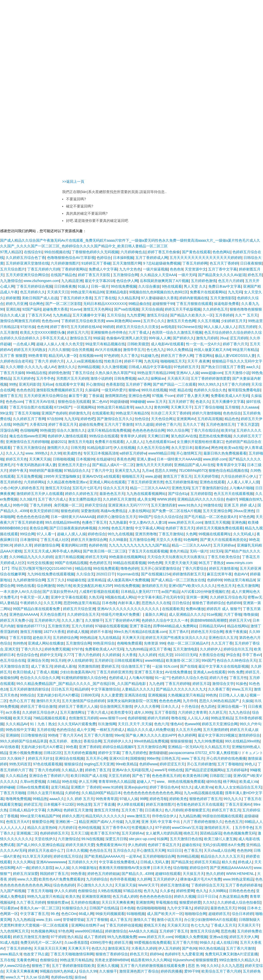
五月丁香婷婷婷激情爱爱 (210, 378)
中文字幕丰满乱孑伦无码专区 (161, 597)
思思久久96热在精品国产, (219, 701)
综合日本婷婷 (242, 914)
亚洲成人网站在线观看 (107, 482)
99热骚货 (47, 430)
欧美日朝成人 (24, 672)
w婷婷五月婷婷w (133, 453)
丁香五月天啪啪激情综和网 (72, 954)
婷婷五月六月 (78, 332)
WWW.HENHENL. (241, 874)
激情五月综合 (157, 315)
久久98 (56, 453)
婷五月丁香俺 (160, 649)
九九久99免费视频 (209, 741)
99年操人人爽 (160, 338)
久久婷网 (144, 879)
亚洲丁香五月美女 (149, 672)
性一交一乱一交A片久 (203, 344)
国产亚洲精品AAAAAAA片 (231, 868)
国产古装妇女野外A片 (60, 592)
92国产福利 (32, 309)
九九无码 (235, 292)
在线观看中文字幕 (70, 384)
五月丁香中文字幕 (222, 269)
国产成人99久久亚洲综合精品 (40, 845)
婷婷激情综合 (116, 931)
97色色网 (246, 517)
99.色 (55, 914)
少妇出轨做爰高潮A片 (77, 672)
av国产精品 (170, 592)
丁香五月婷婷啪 (178, 684)
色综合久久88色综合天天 (237, 660)
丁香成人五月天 (223, 925)
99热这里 (84, 804)
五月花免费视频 (29, 476)
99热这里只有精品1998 (156, 373)
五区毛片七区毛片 (87, 488)
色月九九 (151, 891)
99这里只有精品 (245, 350)
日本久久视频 (77, 850)
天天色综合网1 (163, 419)
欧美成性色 (72, 453)
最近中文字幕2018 (100, 281)
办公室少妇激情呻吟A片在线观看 (210, 920)
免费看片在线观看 (109, 442)
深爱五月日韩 (116, 839)
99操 (241, 908)
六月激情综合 (69, 839)
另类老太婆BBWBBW (112, 960)
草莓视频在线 (166, 902)
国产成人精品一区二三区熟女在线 (178, 580)
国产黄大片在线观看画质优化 (223, 540)
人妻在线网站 (139, 511)
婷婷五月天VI (240, 620)
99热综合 (27, 695)
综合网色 (36, 304)
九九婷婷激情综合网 (29, 580)
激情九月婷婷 (207, 338)
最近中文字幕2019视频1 (217, 735)
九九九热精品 (24, 920)
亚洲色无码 (181, 488)
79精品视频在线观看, (50, 718)
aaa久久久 (143, 407)
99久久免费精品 (179, 350)
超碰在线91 (191, 845)
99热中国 (20, 505)
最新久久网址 (156, 614)
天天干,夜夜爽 (199, 361)
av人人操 (62, 868)
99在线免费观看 (106, 568)
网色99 (217, 448)
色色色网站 (221, 252)
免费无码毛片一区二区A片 (41, 942)
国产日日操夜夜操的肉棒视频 (73, 528)
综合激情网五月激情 (116, 706)
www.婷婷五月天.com (155, 937)
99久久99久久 (209, 384)
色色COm (69, 914)
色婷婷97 (172, 954)
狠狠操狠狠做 (181, 741)
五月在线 (7, 960)
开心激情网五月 (189, 453)
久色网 (191, 534)
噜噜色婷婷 (129, 568)
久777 (68, 655)
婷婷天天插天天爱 (80, 845)
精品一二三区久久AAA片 (150, 488)
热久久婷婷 (215, 874)
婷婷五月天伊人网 (244, 937)
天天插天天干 (248, 925)
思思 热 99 (196, 966)
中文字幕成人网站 (149, 528)
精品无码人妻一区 (63, 356)
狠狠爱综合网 (43, 822)
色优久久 (99, 948)
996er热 (153, 758)
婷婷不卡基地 (101, 632)
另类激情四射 (89, 666)
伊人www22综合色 (15, 966)
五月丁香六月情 (185, 942)
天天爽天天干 (181, 407)
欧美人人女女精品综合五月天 (238, 787)
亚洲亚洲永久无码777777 (129, 505)
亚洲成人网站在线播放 (46, 643)
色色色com (50, 321)
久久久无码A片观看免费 (77, 724)
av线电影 (168, 327)
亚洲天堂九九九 (127, 470)
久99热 (104, 528)
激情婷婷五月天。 (219, 828)
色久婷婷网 (187, 735)
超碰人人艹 (146, 782)
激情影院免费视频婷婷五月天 (60, 390)
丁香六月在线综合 (205, 430)
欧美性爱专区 (121, 712)
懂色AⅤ (176, 724)
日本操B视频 (123, 258)
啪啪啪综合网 (195, 914)
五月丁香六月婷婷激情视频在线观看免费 (153, 966)
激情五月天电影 (80, 442)
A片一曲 (23, 868)
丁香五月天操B (12, 373)
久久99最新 (118, 540)
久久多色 (167, 891)
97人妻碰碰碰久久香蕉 (159, 298)
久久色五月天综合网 (153, 448)
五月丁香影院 (165, 712)
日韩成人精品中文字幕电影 (150, 367)
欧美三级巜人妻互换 (220, 839)
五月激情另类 (59, 626)
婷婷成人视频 (78, 632)
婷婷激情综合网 (47, 545)
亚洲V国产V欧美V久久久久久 (192, 586)
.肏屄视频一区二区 (68, 505)
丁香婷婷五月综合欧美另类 (83, 321)
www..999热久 (37, 453)
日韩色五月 (170, 758)
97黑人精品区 (11, 252)
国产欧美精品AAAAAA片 (104, 856)
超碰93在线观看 (168, 874)
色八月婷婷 (174, 810)
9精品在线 (83, 568)
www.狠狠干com (112, 718)
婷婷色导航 (158, 799)
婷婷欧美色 (178, 799)
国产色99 (189, 948)
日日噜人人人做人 (233, 695)
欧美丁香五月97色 (105, 833)
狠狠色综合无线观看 (74, 402)
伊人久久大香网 (147, 706)
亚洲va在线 (218, 937)
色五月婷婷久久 (33, 292)
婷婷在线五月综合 (68, 856)
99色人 (250, 764)
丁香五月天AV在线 (41, 402)
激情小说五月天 (169, 920)
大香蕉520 (38, 424)
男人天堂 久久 (195, 286)
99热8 (53, 735)
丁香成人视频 (47, 672)
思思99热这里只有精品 (82, 603)
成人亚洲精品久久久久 (187, 614)
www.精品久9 (11, 954)
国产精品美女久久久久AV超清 (222, 275)
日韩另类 (78, 448)
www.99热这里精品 (238, 879)
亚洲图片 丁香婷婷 (86, 787)
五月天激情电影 (185, 649)
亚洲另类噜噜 (146, 534)
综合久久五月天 (116, 488)
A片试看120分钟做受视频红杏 (205, 592)
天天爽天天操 (40, 459)
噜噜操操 (251, 614)
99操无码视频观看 (110, 914)
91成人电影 (9, 942)
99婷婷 (108, 327)
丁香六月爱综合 (194, 568)
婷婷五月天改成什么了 (46, 850)
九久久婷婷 (147, 655)
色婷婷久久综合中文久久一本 (165, 620)
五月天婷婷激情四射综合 (29, 689)
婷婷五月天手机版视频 (183, 309)
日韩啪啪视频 (63, 459)
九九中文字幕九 (180, 908)
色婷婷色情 (98, 545)
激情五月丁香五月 (177, 476)
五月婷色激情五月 (220, 424)
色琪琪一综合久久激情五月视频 (177, 332)
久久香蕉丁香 (219, 689)
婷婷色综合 (97, 534)
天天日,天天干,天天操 (135, 724)
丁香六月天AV (71, 735)
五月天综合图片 (13, 269)
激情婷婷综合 (249, 735)
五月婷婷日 (104, 660)
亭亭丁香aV (252, 655)
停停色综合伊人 (164, 816)
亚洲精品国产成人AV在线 (194, 465)
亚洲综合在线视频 (69, 758)
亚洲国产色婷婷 (54, 413)
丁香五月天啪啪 (27, 413)
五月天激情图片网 (127, 263)
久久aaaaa (250, 407)
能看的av (202, 448)
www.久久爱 (27, 879)
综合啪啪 (180, 868)
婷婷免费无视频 (57, 649)
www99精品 (155, 660)
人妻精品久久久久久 (138, 689)
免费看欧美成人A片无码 (230, 396)
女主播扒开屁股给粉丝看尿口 (200, 442)
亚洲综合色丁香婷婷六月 (49, 776)
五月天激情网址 (72, 712)
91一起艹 (162, 678)
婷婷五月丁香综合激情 (38, 706)
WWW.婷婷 (166, 499)
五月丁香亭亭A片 (116, 828)
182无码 (216, 551)
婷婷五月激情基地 (223, 568)
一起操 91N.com (165, 666)
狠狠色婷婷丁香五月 (205, 799)
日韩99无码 (90, 695)
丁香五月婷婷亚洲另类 (145, 482)
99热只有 (64, 586)
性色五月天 (226, 586)
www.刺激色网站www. (124, 321)
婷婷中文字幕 (109, 753)
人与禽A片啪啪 (241, 488)
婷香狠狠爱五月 (197, 810)
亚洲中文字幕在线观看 (69, 597)
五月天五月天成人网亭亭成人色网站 (52, 551)
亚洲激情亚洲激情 (96, 896)
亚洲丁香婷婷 (90, 747)
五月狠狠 (232, 407)
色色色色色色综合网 (148, 430)
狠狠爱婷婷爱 (190, 902)
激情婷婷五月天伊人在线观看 (40, 494)
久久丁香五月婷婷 (31, 902)
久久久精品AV (17, 724)
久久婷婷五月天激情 (119, 499)
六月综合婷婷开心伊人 (239, 476)
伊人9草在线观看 (130, 804)
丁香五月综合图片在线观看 (31, 407)
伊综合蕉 (233, 655)
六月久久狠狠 (59, 350)
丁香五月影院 (20, 638)
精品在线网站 (238, 626)
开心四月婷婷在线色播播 (226, 758)
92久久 (187, 787)
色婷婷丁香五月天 (180, 528)
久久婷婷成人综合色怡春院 (239, 902)
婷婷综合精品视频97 (119, 747)
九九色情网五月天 (14, 931)
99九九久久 (233, 799)
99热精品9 (88, 638)
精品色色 (232, 419)
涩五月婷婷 (239, 338)
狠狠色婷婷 (70, 511)
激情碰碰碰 (158, 753)
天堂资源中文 (195, 269)
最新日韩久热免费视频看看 (225, 453)
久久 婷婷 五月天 (80, 799)
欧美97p (228, 430)
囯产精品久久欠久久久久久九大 (181, 689)
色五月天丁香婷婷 (224, 263)
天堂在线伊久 (45, 839)
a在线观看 (111, 476)
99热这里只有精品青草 (115, 407)
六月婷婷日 (67, 828)
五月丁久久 (56, 580)
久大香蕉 (129, 655)
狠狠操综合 (73, 764)
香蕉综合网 (92, 741)
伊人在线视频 (124, 448)
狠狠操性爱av (58, 902)
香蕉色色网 (126, 459)
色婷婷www (148, 764)
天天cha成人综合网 (219, 850)
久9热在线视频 (109, 891)
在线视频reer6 (91, 356)
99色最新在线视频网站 (127, 557)
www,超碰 (153, 476)
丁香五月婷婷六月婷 (43, 269)
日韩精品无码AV (212, 626)
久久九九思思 (232, 966)
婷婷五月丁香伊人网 (177, 356)
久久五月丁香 (222, 643)
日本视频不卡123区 (59, 804)
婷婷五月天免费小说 (16, 620)
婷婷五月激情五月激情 (31, 937)
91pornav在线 (128, 574)
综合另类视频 (82, 350)
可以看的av (9, 908)
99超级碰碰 (119, 402)
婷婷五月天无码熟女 (30, 350)
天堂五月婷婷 (119, 776)
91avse (75, 309)
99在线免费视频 (124, 286)
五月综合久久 (124, 850)
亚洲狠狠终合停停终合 (108, 332)
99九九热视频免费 (122, 937)
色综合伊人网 (127, 281)
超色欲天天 (42, 638)
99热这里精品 (222, 718)
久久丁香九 (129, 356)
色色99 (43, 327)
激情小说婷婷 (101, 378)
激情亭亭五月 (134, 350)
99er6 (119, 735)
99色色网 (155, 563)
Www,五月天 (242, 689)
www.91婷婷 (112, 787)
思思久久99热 (166, 470)
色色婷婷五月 (100, 563)
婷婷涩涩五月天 (172, 764)
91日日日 (175, 850)
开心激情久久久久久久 (95, 885)
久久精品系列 (128, 298)
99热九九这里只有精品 (45, 896)
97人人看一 (46, 534)
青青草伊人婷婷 (133, 436)
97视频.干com (163, 396)
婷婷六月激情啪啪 (206, 413)
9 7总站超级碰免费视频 (162, 263)
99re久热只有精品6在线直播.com (140, 632)
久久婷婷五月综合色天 (228, 597)
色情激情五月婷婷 (83, 718)
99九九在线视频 (120, 534)
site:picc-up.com (142, 839)
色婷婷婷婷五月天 (54, 833)
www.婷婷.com (215, 459)
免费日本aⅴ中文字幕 (225, 286)
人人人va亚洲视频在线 (84, 361)
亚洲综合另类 (38, 660)
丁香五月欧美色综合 (224, 557)
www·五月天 (156, 402)
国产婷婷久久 (183, 338)
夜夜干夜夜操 (236, 632)
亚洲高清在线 (135, 695)
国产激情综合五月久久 (115, 419)
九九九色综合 (239, 712)
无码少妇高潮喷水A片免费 (223, 845)
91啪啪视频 (136, 914)
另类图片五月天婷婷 (72, 378)
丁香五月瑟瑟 (248, 424)
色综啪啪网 (29, 430)
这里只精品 (60, 787)
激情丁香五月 (11, 396)
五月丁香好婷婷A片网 (122, 620)
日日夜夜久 (154, 810)
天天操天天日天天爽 (50, 948)
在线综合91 (33, 252)
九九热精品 (62, 315)
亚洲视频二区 (27, 833)
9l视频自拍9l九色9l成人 (58, 971)
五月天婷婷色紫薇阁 (80, 753)
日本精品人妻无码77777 (140, 592)
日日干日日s (207, 896)
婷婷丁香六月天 (235, 344)
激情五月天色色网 (181, 321)
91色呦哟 (191, 540)
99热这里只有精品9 (239, 580)
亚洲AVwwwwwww (51, 862)
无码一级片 (199, 551)
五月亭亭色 (45, 378)
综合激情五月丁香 (136, 666)
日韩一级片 (100, 286)
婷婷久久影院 (42, 868)
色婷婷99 (214, 580)
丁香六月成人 (98, 712)
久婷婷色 (72, 793)
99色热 (211, 695)
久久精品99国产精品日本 (101, 793)
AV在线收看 (10, 747)
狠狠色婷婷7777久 (31, 626)
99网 (144, 799)
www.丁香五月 (193, 758)
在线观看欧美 (103, 413)
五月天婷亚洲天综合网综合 (27, 275)
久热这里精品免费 (233, 896)
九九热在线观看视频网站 (146, 494)
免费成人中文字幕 (103, 269)
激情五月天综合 (58, 488)
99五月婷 (58, 660)
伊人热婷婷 (137, 845)
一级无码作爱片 (114, 390)
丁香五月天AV (39, 315)
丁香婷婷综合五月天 (207, 885)
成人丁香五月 (42, 666)
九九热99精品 (136, 649)
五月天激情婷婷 (215, 730)
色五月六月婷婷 (231, 281)
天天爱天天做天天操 (181, 563)
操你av (80, 977)
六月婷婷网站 (34, 482)
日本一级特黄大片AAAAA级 (179, 459)
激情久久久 (67, 367)
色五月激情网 (248, 586)
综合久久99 (88, 971)
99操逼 (99, 338)
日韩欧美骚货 (138, 344)
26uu (224, 338)
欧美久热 (73, 896)
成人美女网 (146, 499)
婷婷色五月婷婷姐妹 (104, 874)
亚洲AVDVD (92, 476)
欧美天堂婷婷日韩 (44, 511)
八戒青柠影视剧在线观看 (99, 592)
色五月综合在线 (13, 660)
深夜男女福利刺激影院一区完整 (132, 701)
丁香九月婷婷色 (134, 753)
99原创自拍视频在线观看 (222, 816)
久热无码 (96, 597)
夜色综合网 (39, 528)
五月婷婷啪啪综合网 (159, 856)
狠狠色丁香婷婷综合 (208, 603)
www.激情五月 (138, 816)
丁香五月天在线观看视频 (148, 551)
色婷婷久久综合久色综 (189, 678)
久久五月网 (52, 603)
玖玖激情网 (107, 724)
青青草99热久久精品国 (117, 782)
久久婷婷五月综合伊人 (40, 712)
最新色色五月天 (112, 494)
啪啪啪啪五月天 (173, 361)
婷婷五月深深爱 (25, 874)
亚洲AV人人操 (187, 373)
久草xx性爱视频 (33, 782)
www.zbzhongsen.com (41, 281)
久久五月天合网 (188, 730)
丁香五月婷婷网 (195, 263)
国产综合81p (178, 494)
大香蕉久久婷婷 (144, 948)
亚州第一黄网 (197, 597)
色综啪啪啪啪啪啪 (151, 908)
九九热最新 (118, 522)
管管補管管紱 (73, 920)
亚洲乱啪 (13, 309)
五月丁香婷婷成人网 (152, 258)
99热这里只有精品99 (87, 292)
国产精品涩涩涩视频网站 (205, 770)
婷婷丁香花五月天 (63, 424)
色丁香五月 (193, 850)
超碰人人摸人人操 (71, 534)
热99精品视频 (89, 367)
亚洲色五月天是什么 (74, 465)
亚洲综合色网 (139, 396)
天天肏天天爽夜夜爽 (22, 971)
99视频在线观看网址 (215, 534)
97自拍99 (55, 419)
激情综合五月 (80, 338)
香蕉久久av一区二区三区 (40, 908)
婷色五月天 (139, 954)
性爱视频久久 (142, 828)
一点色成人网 (24, 344)
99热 (13, 384)
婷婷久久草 (23, 545)
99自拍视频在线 (57, 252)
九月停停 (190, 701)
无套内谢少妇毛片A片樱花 (58, 695)
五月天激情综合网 (152, 747)
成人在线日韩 (227, 942)
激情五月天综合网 (204, 931)
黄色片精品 (179, 551)
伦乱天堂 (165, 655)
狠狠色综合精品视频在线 (228, 470)
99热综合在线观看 (104, 436)
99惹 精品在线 (180, 390)
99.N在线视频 (92, 839)
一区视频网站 (84, 407)
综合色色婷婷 (64, 885)
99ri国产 (145, 517)
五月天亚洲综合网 (217, 511)
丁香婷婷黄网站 (74, 269)
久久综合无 (85, 574)
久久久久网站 (24, 862)
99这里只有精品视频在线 (105, 344)
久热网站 (54, 810)
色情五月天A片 (18, 822)
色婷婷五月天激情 (78, 810)
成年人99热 (143, 712)
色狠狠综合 (87, 891)
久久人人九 (15, 453)
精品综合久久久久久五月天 (222, 856)
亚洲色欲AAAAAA (24, 614)
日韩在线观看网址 (129, 660)
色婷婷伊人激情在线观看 (67, 436)
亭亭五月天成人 (55, 338)
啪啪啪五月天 (133, 476)
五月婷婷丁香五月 (174, 931)
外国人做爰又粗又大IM (212, 350)
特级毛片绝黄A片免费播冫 (122, 614)
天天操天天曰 (178, 925)
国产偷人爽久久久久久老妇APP (151, 735)
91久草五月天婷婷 (37, 856)
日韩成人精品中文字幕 (27, 810)
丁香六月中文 (102, 470)
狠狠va (134, 390)
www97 (160, 770)
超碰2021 (58, 442)
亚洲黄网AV (186, 419)
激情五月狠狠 (31, 632)
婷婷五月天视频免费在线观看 (220, 528)
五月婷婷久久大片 (82, 862)
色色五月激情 (122, 528)
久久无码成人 (244, 534)
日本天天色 (162, 868)
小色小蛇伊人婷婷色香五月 (22, 488)
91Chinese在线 (189, 327)
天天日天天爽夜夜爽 (118, 902)
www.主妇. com (49, 920)
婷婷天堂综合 (96, 505)
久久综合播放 (149, 286)
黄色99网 (161, 407)
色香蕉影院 (115, 384)
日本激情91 (29, 540)
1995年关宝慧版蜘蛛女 (62, 476)
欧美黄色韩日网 (195, 776)
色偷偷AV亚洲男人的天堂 (127, 338)
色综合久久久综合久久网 (40, 678)
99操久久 (207, 942)
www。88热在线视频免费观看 (181, 782)
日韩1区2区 (53, 753)
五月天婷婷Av (133, 833)
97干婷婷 (163, 828)
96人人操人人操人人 (220, 327)
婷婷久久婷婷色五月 (81, 494)
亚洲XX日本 (119, 758)
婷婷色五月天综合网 (207, 632)
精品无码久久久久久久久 (105, 816)
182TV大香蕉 (54, 632)
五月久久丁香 (193, 424)
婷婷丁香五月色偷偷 (164, 252)
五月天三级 (80, 833)
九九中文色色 (130, 269)
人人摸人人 (135, 442)
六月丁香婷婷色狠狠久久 (203, 822)
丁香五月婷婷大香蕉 (76, 298)
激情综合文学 (223, 684)
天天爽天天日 (133, 638)
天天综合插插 (152, 309)
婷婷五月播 (123, 942)
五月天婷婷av (224, 545)
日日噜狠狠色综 (33, 735)
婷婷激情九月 (79, 413)
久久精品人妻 (72, 770)
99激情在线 (212, 505)
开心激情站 (95, 384)
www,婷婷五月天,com (185, 522)
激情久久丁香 (144, 920)
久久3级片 (28, 499)
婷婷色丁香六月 (168, 424)
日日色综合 (181, 603)
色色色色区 (25, 390)
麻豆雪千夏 (78, 396)
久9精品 (53, 782)
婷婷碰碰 (7, 787)
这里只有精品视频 (69, 557)
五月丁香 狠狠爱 (13, 356)
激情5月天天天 (48, 701)
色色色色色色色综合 (156, 896)
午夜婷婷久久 (31, 603)
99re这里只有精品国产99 (40, 816)
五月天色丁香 (132, 810)
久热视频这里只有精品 (186, 695)
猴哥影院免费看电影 (244, 390)
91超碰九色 (150, 356)
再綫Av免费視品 (113, 511)
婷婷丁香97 (59, 327)
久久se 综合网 (37, 977)
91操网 (162, 839)
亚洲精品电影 (116, 292)
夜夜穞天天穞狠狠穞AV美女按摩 (125, 868)
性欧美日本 (113, 361)
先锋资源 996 (154, 643)
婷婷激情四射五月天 (189, 574)
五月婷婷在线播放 (85, 902)
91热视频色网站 (44, 931)
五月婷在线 (46, 730)
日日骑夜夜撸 (65, 286)
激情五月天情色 (107, 810)
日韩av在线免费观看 (33, 787)
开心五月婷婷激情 (201, 764)
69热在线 (176, 770)
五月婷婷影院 (201, 494)
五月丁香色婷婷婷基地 (243, 885)
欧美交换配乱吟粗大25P (93, 586)
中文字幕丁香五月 (34, 914)
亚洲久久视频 (108, 966)
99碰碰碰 (137, 402)
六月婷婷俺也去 (133, 252)
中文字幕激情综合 (105, 689)
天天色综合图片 (52, 614)
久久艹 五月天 (246, 315)
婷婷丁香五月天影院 (95, 275)
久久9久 (209, 902)
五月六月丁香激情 (119, 424)
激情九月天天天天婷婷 (154, 465)
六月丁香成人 (139, 332)
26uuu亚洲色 (244, 511)
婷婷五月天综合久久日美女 (137, 327)
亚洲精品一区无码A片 (185, 747)
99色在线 (69, 782)
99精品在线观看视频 (129, 563)
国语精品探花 (211, 833)
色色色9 (176, 269)
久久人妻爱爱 (112, 695)
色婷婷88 (234, 603)
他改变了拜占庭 (36, 954)
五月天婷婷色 (24, 378)
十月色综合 (190, 706)
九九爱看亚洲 (192, 954)
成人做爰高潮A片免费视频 (128, 580)
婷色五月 (255, 275)
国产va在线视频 (127, 309)
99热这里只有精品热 (76, 960)
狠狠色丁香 (41, 966)
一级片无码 (187, 275)
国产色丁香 (141, 776)
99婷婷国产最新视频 (45, 470)
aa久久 (143, 378)
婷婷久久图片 (73, 816)
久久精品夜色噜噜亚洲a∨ (67, 482)
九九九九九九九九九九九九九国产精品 (139, 545)
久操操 (247, 701)
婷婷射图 (13, 298)
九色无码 (151, 361)
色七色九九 (155, 350)
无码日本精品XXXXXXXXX (105, 304)
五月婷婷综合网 (65, 638)
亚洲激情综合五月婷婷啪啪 (27, 442)
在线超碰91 (106, 459)
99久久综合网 (178, 430)
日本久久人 (170, 706)
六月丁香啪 (232, 614)
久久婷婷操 (111, 655)
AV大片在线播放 (108, 350)
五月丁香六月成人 (52, 499)
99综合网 (27, 534)
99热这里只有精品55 (132, 413)
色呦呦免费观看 (129, 643)
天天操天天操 (125, 885)
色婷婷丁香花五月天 (164, 845)
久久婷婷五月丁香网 (29, 419)
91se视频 (214, 614)
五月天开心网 (97, 758)
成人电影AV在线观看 (167, 344)
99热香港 (78, 874)
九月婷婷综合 (97, 879)
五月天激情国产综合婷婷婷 (83, 701)
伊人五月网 (88, 782)
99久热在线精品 (211, 948)
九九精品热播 (190, 816)
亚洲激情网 (145, 902)
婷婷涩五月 (33, 804)
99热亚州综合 (104, 643)
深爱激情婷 (90, 511)
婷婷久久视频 (185, 896)
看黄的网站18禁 (74, 545)
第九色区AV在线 (184, 436)
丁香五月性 (238, 678)
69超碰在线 (76, 580)
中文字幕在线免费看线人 (119, 862)
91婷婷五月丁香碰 (96, 263)
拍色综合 (142, 419)
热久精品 (74, 937)
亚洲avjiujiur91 (136, 787)
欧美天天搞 (22, 718)
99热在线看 (26, 586)
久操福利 (92, 390)
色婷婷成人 (118, 678)
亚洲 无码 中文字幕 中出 (161, 822)
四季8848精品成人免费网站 (175, 626)
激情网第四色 (116, 396)
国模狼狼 (137, 758)
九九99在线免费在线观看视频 (51, 574)
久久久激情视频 (114, 367)
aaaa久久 (57, 799)
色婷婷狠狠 (137, 718)
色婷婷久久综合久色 (210, 390)
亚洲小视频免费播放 (25, 753)
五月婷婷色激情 (203, 281)
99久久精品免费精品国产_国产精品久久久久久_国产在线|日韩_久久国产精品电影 (82, 684)
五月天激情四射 (163, 505)
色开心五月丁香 (22, 701)
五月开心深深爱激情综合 (160, 568)
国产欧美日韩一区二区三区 (105, 551)
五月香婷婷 (224, 315)
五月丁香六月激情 (98, 735)
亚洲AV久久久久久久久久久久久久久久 (129, 609)
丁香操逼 (96, 396)
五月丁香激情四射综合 (209, 488)
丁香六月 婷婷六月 (49, 361)
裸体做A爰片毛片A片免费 (200, 879)
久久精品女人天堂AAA (158, 275)
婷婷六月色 (218, 678)
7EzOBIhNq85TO (193, 470)
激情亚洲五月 (118, 948)
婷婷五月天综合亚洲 (79, 609)
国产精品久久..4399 (137, 874)
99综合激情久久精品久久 (239, 960)
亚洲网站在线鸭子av (87, 925)
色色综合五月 (100, 850)
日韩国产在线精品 (104, 908)
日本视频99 (85, 459)
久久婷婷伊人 (211, 649)
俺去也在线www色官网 (27, 436)
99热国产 (20, 424)
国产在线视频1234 (156, 574)
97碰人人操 (129, 799)
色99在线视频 (89, 828)
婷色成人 (245, 862)
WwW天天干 (148, 885)
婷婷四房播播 (171, 971)
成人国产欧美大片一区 (165, 914)
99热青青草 (37, 356)
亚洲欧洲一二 (66, 822)
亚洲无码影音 (30, 384)
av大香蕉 (13, 712)
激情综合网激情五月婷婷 (20, 321)
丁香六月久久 (32, 649)
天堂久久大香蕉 (169, 540)
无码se (48, 384)
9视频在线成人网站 (120, 597)
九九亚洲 (132, 822)
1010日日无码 (186, 655)
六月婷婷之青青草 (192, 712)
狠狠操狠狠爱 (206, 960)
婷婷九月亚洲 (16, 304)
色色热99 (244, 850)
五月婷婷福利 (237, 770)
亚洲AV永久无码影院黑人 (132, 770)
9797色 (77, 649)
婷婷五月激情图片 (160, 804)
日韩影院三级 (220, 776)
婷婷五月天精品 (207, 862)
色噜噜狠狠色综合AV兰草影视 (71, 258)
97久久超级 (144, 424)
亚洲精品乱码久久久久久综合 (201, 499)
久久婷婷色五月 (215, 309)
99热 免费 (235, 672)
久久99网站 (218, 891)
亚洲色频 (239, 522)
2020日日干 (105, 574)
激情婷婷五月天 (154, 586)
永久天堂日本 (182, 448)
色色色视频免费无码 (239, 833)
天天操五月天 (193, 874)
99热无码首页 (20, 764)
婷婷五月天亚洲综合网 (220, 724)
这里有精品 (96, 580)
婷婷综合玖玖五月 (238, 649)
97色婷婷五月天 (186, 367)
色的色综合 (65, 730)
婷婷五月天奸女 (41, 758)
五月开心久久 (154, 321)
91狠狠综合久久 (75, 908)
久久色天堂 (74, 344)
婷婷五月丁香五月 (226, 810)
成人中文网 (86, 730)
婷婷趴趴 (201, 908)
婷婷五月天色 (16, 459)
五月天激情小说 (237, 373)
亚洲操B (12, 735)
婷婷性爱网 (185, 891)
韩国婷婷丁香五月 (54, 874)
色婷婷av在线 (62, 977)
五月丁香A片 (179, 632)
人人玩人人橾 (198, 718)
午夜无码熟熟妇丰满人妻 (36, 465)
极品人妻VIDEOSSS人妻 (235, 356)
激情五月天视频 (217, 522)
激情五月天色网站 (98, 309)
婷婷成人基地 (65, 666)
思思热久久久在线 (156, 603)
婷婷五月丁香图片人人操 (78, 706)
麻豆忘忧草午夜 (219, 574)
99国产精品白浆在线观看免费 (37, 609)
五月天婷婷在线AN (85, 327)
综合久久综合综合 (168, 517)
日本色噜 (109, 603)
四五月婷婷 (247, 327)
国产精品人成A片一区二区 (113, 465)
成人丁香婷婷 (95, 937)
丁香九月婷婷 (40, 505)
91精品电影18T (99, 448)
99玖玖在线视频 (154, 390)
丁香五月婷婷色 (19, 948)
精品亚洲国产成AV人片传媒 (101, 822)
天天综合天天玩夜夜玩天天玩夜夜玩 (176, 557)
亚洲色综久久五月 (223, 638)
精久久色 (229, 862)
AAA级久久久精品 (143, 931)
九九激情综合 (11, 281)
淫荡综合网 (9, 430)
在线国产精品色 (63, 275)
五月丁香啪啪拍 (230, 764)
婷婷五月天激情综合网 (89, 540)
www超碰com (212, 373)
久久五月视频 (208, 321)
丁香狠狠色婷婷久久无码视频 (95, 252)
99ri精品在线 (36, 373)
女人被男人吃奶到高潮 (164, 833)
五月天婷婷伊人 (166, 879)
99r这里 (6, 413)
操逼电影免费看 (227, 304)
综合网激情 (46, 586)
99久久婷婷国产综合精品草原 (24, 741)
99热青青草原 (107, 799)
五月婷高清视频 (210, 419)
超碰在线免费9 (91, 424)
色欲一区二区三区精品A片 (188, 643)
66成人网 (86, 914)
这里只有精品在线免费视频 (109, 430)
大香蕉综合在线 (211, 655)
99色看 (71, 747)
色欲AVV (241, 574)
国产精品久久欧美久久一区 (192, 315)
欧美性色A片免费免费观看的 (61, 879)
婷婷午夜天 (18, 470)
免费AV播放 (195, 609)
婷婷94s (156, 954)
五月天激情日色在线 (186, 839)
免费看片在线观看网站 (208, 292)
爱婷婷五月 (110, 666)
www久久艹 (15, 977)
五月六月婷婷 (82, 626)
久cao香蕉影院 (76, 942)
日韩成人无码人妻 (155, 862)
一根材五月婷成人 (111, 730)
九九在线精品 (109, 638)
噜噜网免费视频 (18, 799)
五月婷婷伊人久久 (118, 741)
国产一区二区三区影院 (63, 304)
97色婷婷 (111, 356)
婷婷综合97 (199, 868)
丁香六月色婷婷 (87, 655)
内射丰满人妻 (129, 603)
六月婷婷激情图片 (65, 263)
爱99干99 (192, 971)
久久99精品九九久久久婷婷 (31, 557)
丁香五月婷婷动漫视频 (124, 925)
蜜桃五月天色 (154, 925)
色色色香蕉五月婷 (166, 776)
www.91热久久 (190, 505)
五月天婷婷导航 (206, 476)
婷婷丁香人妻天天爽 (193, 396)
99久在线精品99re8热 (63, 522)
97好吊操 (28, 327)
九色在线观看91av (160, 442)
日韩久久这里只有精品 (45, 793)
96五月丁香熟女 (211, 563)
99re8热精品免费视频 (151, 741)
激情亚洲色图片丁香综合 (139, 971)
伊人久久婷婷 (65, 891)
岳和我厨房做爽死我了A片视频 (164, 281)
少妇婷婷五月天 (233, 321)
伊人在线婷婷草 (80, 660)
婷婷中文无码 (51, 655)
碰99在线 (214, 782)
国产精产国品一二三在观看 (174, 384)
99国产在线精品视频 (71, 563)
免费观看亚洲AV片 (111, 845)
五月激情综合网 (126, 275)
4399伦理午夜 (101, 942)
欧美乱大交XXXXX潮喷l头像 (43, 332)
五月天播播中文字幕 (89, 315)
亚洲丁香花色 (140, 626)
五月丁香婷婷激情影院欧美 (73, 966)
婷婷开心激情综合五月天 (117, 517)
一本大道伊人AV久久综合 (20, 592)
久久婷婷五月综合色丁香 (25, 258)
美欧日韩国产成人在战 (40, 298)
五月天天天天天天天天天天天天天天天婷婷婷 (205, 258)
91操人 (83, 286)
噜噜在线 (178, 718)
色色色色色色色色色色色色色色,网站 (153, 793)
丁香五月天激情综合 (29, 448)
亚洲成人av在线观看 (209, 672)
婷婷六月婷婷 (158, 718)
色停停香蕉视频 (122, 879)
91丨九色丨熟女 (43, 724)
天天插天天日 (58, 292)
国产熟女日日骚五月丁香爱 (223, 367)
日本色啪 (127, 908)
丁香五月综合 (82, 373)
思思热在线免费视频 (215, 436)
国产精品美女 (182, 862)
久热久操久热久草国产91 (115, 373)
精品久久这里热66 (42, 828)
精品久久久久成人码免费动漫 (151, 730)
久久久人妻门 (72, 620)
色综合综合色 (27, 655)
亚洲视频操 (157, 695)
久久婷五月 (218, 712)
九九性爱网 (136, 315)
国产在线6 (188, 666)
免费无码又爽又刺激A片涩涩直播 (231, 954)
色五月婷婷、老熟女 (65, 741)
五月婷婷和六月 (47, 620)
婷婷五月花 (201, 684)
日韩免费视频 (125, 378)
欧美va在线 (233, 448)
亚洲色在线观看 (212, 482)
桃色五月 (191, 833)
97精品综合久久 (77, 470)
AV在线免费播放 (178, 672)
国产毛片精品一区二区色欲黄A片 (210, 517)
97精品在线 (132, 891)
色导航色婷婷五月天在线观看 (200, 804)
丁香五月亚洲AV (238, 804)
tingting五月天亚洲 (99, 764)
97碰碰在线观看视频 (111, 626)
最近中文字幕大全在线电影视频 (223, 666)
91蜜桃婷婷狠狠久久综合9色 (84, 678)
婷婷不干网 (133, 361)
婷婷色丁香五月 (98, 770)
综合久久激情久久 (71, 430)
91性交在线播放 (40, 563)
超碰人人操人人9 (50, 344)
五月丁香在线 (105, 298)
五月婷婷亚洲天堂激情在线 (27, 263)
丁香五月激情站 (171, 534)
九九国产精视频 (13, 891)
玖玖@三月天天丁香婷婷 (171, 413)
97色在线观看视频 (48, 764)
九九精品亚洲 (72, 281)
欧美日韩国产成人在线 (89, 776)
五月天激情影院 (223, 298)
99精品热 (40, 799)
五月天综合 (116, 315)
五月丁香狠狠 (97, 920)
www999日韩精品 (89, 931)
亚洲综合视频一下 (232, 706)
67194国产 (63, 407)
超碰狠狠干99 (163, 304)
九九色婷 (156, 684)
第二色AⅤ (100, 402)
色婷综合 (104, 258)
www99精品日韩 (161, 453)
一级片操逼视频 (155, 269)
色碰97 (231, 499)
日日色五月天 (62, 689)
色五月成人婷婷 (125, 896)
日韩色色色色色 (242, 891)
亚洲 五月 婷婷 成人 (240, 505)
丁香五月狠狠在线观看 (194, 304)
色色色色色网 (170, 701)
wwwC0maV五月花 (187, 828)
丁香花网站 (204, 356)
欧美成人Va (249, 782)
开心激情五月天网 (151, 850)
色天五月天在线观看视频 (233, 494)
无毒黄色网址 (27, 960)
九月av (147, 470)
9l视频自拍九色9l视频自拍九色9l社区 (159, 292)
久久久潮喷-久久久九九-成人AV (31, 367)
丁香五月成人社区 (55, 540)
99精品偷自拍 (139, 304)
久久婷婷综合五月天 (83, 614)
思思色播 (228, 931)
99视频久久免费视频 (191, 937)
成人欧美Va (203, 787)
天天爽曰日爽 (158, 436)
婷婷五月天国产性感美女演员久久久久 (176, 638)
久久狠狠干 (94, 620)
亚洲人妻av (146, 459)
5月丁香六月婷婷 (236, 384)
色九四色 (208, 706)
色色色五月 (233, 822)
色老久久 (203, 402)
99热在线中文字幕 (20, 730)
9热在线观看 (172, 286)
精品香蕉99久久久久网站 (151, 960)
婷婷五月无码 (96, 557)
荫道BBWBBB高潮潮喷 (209, 620)
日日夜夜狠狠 (251, 263)
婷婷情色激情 (59, 373)
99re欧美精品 (126, 764)
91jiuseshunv (183, 960)
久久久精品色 (16, 776)
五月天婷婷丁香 (181, 402)
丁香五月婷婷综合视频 (34, 286)
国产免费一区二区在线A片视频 (176, 511)
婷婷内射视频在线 (194, 298)
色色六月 (161, 724)
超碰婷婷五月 (219, 914)
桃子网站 (230, 782)
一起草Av (133, 856)
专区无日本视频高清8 (100, 453)
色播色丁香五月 (94, 522)
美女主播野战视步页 (85, 499)
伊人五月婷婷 (169, 948)
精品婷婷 (82, 689)
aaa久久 (253, 367)
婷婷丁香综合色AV (164, 787)
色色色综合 (232, 413)
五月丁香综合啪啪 (209, 407)
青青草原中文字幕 (231, 465)
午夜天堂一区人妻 (34, 597)
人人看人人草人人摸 (243, 482)
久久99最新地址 (84, 868)
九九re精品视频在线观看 (203, 793)
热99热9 (19, 643)
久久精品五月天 (217, 747)
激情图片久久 (58, 448)
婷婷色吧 (88, 419)
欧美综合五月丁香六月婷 (221, 971)
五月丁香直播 (104, 804)
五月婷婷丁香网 (138, 384)
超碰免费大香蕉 (55, 309)
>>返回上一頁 (73, 182)
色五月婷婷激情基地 (181, 482)
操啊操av (158, 378)
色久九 (201, 891)
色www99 (192, 724)
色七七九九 (200, 925)
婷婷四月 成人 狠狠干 (224, 609)
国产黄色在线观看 (196, 252)
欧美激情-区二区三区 (183, 660)
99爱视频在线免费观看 (152, 942)
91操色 (241, 684)
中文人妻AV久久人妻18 (148, 522)
